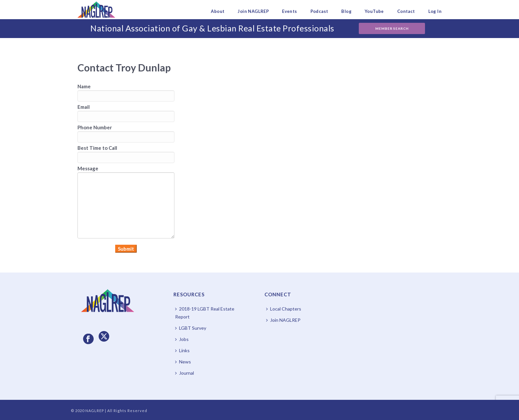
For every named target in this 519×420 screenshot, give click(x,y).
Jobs (182, 339)
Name (84, 86)
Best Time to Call (97, 148)
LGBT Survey (191, 328)
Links (182, 350)
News (183, 362)
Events (289, 11)
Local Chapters (284, 309)
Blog (346, 11)
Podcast (319, 11)
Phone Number (95, 127)
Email (84, 107)
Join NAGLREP (253, 11)
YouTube (374, 11)
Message (88, 168)
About (218, 11)
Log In (435, 11)
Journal (185, 373)
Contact (406, 11)
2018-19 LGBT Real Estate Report (205, 313)
